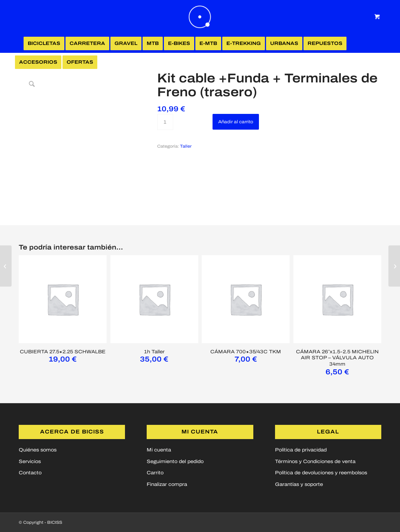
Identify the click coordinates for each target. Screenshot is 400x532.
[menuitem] (44, 43)
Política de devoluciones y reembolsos (321, 473)
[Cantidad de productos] (165, 122)
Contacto (30, 473)
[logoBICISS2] (200, 17)
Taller (186, 146)
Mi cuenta (159, 450)
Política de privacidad (301, 450)
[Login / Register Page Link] (110, 63)
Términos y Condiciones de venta (315, 462)
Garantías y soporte (299, 484)
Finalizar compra (167, 484)
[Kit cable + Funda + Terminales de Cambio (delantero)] (394, 266)
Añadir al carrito (236, 122)
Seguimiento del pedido (175, 462)
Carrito (155, 473)
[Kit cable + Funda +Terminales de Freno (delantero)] (6, 266)
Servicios (30, 462)
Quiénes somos (38, 450)
